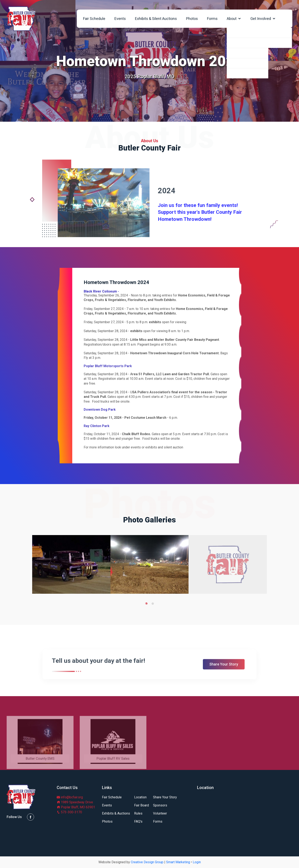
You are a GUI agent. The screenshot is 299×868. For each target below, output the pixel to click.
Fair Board (142, 805)
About (234, 19)
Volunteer (160, 813)
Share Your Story (165, 797)
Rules (138, 813)
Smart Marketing (178, 862)
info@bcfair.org (70, 797)
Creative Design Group (147, 862)
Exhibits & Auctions (116, 813)
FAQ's (138, 822)
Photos (192, 19)
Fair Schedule (94, 19)
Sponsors (160, 805)
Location (140, 797)
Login (197, 862)
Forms (212, 19)
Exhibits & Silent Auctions (156, 19)
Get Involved (263, 19)
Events (120, 19)
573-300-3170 (69, 812)
